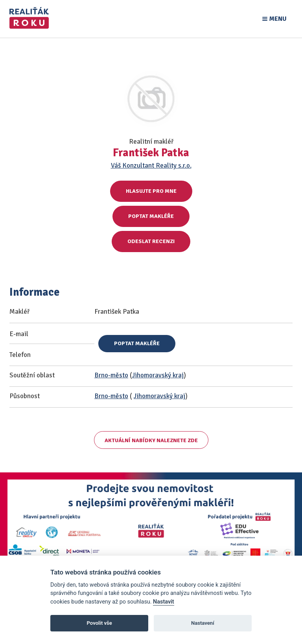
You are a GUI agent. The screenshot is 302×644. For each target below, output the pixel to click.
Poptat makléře (151, 216)
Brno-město (111, 375)
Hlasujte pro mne (151, 191)
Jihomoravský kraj (158, 375)
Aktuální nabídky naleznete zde (151, 440)
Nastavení (203, 623)
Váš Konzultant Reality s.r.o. (151, 166)
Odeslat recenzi (151, 241)
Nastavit (164, 602)
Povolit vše (99, 623)
